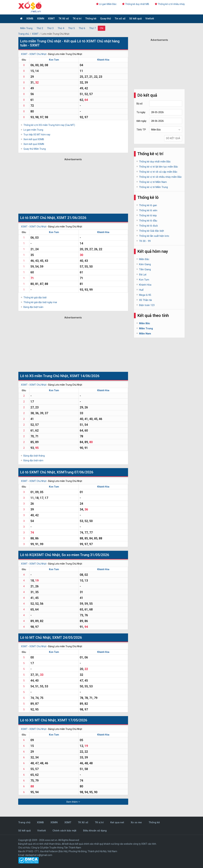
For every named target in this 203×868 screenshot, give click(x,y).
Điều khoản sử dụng (95, 831)
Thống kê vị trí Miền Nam (153, 182)
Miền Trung (26, 28)
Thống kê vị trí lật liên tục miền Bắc (159, 167)
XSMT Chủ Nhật (38, 54)
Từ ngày (141, 112)
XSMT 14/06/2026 (85, 376)
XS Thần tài (145, 300)
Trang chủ (24, 34)
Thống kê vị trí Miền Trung (153, 187)
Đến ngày (141, 121)
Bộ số (139, 104)
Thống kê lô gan (148, 205)
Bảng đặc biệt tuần (33, 307)
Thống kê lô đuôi (148, 226)
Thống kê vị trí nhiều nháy (170, 4)
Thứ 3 (50, 28)
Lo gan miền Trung (33, 130)
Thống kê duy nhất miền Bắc (155, 162)
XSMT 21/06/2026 (71, 218)
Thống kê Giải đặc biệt (151, 231)
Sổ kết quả (135, 19)
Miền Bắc (144, 259)
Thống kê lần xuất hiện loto (154, 236)
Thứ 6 (82, 28)
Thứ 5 (71, 28)
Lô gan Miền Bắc (106, 4)
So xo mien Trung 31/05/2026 (85, 555)
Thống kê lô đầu (148, 221)
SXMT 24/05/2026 (67, 638)
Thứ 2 (40, 28)
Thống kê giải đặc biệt (35, 297)
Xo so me (136, 822)
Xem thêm (73, 802)
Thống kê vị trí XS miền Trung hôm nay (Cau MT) (49, 125)
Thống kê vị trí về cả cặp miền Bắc (158, 172)
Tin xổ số (120, 19)
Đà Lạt (143, 275)
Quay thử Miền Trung (35, 149)
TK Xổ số (64, 19)
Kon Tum (54, 60)
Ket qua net (117, 822)
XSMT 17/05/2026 (72, 720)
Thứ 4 (61, 28)
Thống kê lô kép (148, 216)
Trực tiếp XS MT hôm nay (37, 135)
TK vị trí (77, 19)
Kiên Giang (145, 264)
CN (101, 28)
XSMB (30, 19)
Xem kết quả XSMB (34, 139)
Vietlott (150, 19)
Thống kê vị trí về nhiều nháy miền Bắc (160, 177)
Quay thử (105, 19)
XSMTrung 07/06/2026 (75, 472)
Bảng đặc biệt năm (33, 460)
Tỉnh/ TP (141, 130)
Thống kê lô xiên (148, 210)
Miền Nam (145, 334)
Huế (141, 290)
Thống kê (91, 19)
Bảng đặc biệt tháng (34, 456)
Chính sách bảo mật (64, 831)
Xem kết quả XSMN (34, 144)
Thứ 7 (92, 28)
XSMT (51, 19)
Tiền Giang (145, 269)
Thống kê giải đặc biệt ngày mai (40, 302)
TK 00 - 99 (145, 241)
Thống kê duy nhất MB (136, 4)
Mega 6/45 (145, 295)
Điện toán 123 (147, 305)
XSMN (41, 19)
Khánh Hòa (103, 60)
